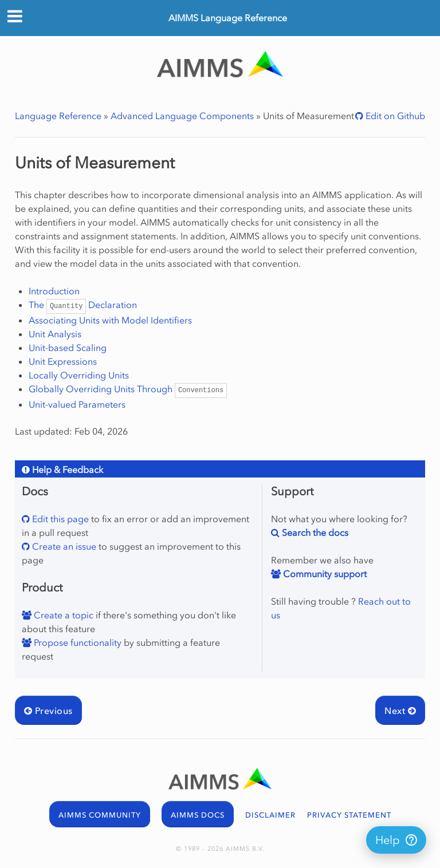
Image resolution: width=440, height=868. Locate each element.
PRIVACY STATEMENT (349, 815)
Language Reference (58, 116)
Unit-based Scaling (68, 348)
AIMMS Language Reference (228, 18)
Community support (324, 574)
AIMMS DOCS (198, 815)
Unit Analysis (55, 334)
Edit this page (59, 519)
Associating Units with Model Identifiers (110, 320)
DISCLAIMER (270, 815)
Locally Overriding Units (79, 375)
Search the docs (314, 532)
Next (400, 711)
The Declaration (83, 305)
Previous (48, 711)
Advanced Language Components (182, 116)
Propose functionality (76, 642)
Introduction (54, 291)
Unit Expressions (63, 361)
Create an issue (63, 546)
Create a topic (62, 615)
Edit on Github (394, 116)
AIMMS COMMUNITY (100, 815)
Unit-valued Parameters (77, 404)
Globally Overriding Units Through (128, 389)
